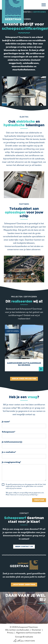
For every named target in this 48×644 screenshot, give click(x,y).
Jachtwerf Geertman (24, 585)
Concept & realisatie (24, 639)
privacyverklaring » (31, 495)
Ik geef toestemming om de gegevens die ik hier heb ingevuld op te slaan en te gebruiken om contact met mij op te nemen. (26, 486)
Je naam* (6, 422)
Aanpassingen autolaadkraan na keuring (24, 364)
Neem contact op (24, 547)
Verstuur (39, 500)
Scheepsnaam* (9, 432)
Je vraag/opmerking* (11, 462)
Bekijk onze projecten (24, 379)
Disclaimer (36, 630)
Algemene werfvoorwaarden (29, 633)
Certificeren (39, 12)
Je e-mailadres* (9, 452)
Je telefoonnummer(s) (12, 442)
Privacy (10, 633)
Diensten (26, 12)
